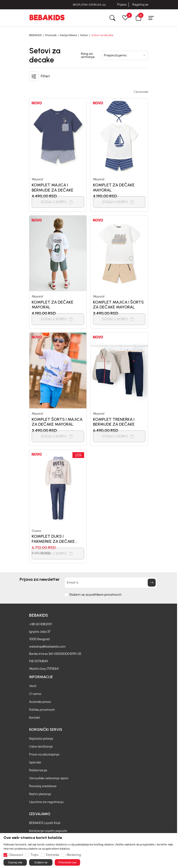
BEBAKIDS (36, 35)
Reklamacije (38, 770)
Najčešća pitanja (41, 739)
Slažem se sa (95, 595)
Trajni (34, 855)
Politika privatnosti (42, 710)
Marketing (74, 855)
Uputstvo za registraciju (46, 802)
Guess (36, 531)
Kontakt (35, 718)
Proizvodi (51, 35)
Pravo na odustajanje (44, 754)
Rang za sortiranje (88, 55)
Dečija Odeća (68, 35)
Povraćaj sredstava (43, 786)
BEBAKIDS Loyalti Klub (45, 823)
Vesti (33, 686)
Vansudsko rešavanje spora (49, 778)
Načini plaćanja (40, 794)
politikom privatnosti (105, 595)
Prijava (122, 5)
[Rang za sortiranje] (125, 55)
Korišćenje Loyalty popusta (48, 831)
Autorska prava (40, 702)
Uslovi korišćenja (41, 747)
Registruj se (140, 5)
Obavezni (16, 855)
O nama (35, 694)
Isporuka (35, 762)
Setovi (84, 35)
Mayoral (37, 179)
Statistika (52, 855)
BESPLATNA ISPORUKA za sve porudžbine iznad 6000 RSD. (89, 5)
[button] (138, 18)
